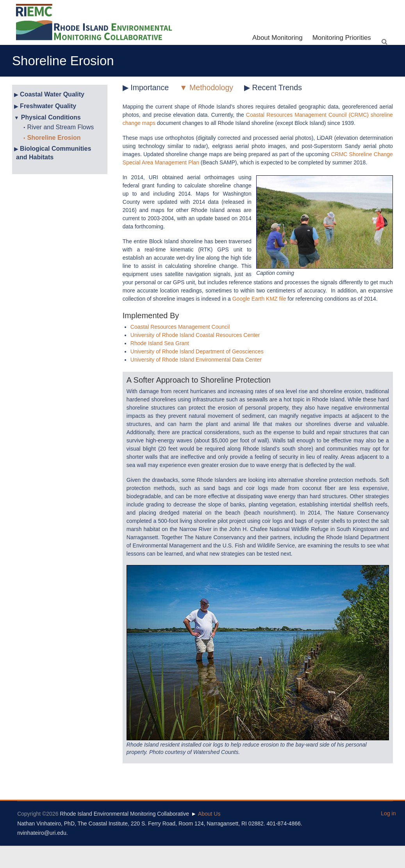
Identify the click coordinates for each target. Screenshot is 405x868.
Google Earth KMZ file (259, 299)
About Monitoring (277, 38)
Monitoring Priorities (342, 38)
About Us (209, 814)
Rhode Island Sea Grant (160, 343)
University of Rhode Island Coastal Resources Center (195, 335)
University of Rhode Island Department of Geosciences (197, 351)
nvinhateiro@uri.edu (42, 833)
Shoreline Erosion (54, 138)
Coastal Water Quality (52, 94)
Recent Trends (277, 87)
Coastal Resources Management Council (180, 327)
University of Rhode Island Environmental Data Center (196, 360)
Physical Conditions (51, 117)
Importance (150, 87)
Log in (388, 813)
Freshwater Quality (48, 106)
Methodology (211, 87)
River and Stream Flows (61, 127)
